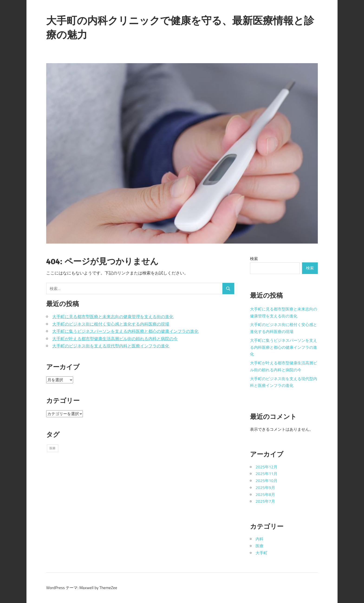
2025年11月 (266, 474)
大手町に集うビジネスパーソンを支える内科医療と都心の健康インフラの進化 (125, 331)
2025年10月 (266, 481)
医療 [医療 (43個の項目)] (52, 448)
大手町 (262, 553)
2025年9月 (265, 488)
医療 (260, 546)
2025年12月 (266, 467)
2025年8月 (265, 495)
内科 (260, 539)
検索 (254, 259)
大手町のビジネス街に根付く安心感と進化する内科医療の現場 (111, 324)
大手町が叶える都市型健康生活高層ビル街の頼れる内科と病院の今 (115, 339)
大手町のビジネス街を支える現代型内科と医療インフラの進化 (111, 346)
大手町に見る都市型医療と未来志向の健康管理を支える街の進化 (113, 317)
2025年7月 (265, 501)
